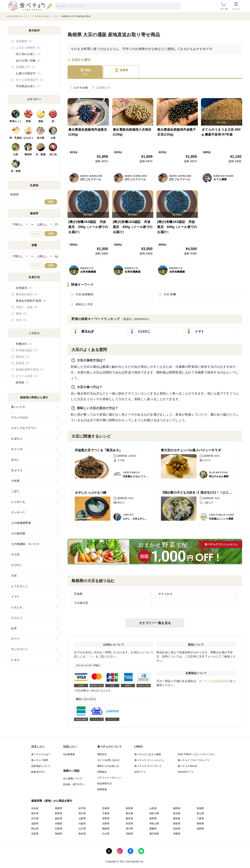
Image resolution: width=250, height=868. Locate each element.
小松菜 (15, 481)
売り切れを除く (29, 54)
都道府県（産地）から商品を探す (52, 801)
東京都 (129, 813)
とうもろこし (20, 586)
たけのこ (17, 565)
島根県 (200, 824)
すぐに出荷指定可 (30, 80)
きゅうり (17, 470)
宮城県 (106, 808)
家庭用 (23, 363)
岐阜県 (129, 818)
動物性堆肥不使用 (30, 370)
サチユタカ (165, 594)
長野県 (106, 818)
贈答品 (23, 357)
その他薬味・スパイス (25, 544)
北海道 (35, 808)
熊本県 (82, 834)
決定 (51, 234)
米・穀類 (41, 154)
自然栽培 (25, 288)
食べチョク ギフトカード (148, 766)
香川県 (129, 829)
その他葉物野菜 (21, 523)
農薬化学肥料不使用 (32, 301)
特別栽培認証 (27, 350)
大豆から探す (81, 60)
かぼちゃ (17, 439)
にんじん (17, 607)
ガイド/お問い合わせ (108, 760)
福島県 (177, 808)
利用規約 (102, 772)
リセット (36, 234)
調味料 (28, 154)
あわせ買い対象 (29, 61)
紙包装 (23, 382)
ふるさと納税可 (29, 48)
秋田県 (129, 808)
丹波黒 (78, 594)
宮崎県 (129, 834)
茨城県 (200, 808)
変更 (51, 202)
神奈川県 (154, 813)
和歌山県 (154, 824)
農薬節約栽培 (27, 294)
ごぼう (15, 491)
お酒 (53, 138)
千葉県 (106, 813)
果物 (41, 121)
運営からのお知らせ (108, 766)
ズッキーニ (18, 512)
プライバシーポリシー (109, 778)
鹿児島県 (154, 834)
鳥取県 (177, 824)
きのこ (15, 460)
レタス (15, 660)
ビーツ (15, 639)
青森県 (58, 808)
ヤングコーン (20, 649)
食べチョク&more (187, 766)
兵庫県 (106, 824)
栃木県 (35, 813)
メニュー (236, 6)
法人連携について (73, 778)
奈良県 (129, 824)
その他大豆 (81, 603)
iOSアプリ (140, 772)
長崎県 (58, 834)
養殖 (22, 314)
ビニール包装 (27, 376)
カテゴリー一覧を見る (155, 623)
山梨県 (82, 818)
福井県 (58, 818)
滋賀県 (35, 824)
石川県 (35, 818)
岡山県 (35, 829)
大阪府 (82, 824)
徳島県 (106, 829)
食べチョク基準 (40, 760)
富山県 (200, 813)
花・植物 (16, 171)
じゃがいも (18, 502)
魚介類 (41, 138)
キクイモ (17, 449)
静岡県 (153, 818)
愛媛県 (153, 829)
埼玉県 (82, 813)
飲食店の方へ (38, 772)
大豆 (14, 575)
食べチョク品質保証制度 (215, 681)
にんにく (17, 618)
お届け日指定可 (29, 74)
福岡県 (200, 829)
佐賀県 (35, 834)
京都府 (58, 824)
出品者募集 (69, 754)
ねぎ (14, 628)
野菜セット (16, 121)
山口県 (82, 829)
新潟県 (177, 813)
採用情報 (102, 789)
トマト (15, 597)
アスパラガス (20, 418)
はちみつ (28, 138)
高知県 (177, 829)
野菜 (28, 121)
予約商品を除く (29, 86)
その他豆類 (18, 533)
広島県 (58, 829)
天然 (22, 320)
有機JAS (24, 344)
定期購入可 (104, 88)
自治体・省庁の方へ (74, 784)
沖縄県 (177, 834)
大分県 (106, 834)
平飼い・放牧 (27, 307)
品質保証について (41, 766)
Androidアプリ (186, 772)
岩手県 (82, 808)
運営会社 (102, 754)
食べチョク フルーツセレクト (194, 760)
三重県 (200, 818)
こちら (90, 656)
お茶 (16, 154)
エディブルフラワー (24, 428)
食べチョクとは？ (41, 754)
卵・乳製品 (16, 138)
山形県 (153, 808)
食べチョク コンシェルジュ (149, 760)
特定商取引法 (104, 784)
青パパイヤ (18, 407)
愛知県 (177, 818)
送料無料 (25, 41)
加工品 (53, 154)
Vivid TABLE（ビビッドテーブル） (197, 754)
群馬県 (58, 813)
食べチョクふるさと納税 (148, 754)
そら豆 (15, 554)
